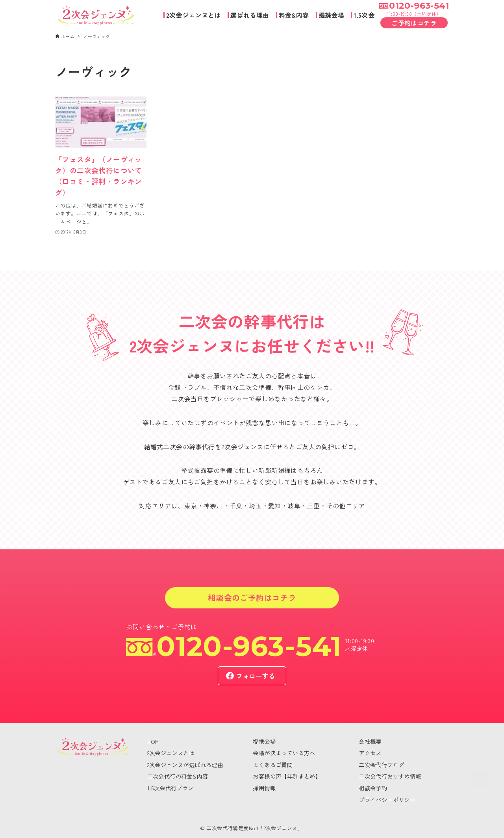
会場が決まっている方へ (284, 753)
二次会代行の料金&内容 (178, 776)
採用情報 (264, 788)
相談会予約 (373, 788)
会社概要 (370, 741)
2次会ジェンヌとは (171, 753)
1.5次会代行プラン (170, 788)
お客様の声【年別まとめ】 (287, 776)
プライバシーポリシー (387, 800)
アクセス (370, 753)
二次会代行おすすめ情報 (390, 776)
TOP (153, 741)
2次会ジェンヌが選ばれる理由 (185, 765)
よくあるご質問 (273, 765)
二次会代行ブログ (381, 765)
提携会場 (264, 741)
